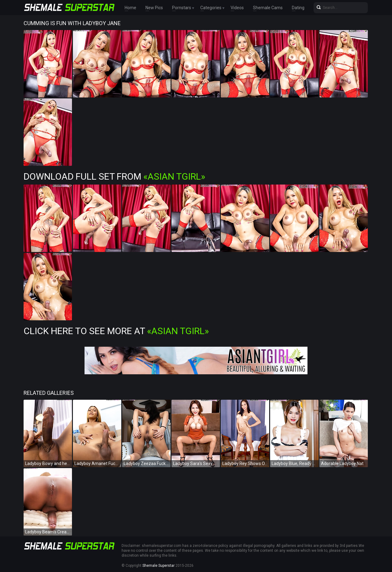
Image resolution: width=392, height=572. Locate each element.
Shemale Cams (268, 8)
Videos (237, 8)
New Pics (154, 8)
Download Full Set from (114, 176)
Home (130, 8)
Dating (298, 8)
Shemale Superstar (158, 566)
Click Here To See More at (116, 331)
